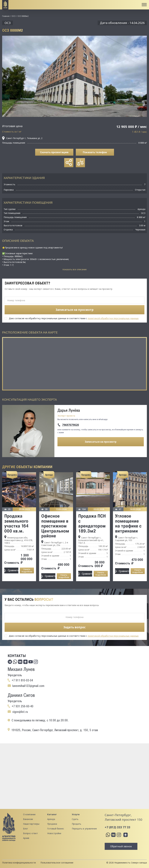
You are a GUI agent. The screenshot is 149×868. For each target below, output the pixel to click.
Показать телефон (95, 152)
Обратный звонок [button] (121, 846)
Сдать (75, 819)
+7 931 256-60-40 (22, 706)
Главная (6, 16)
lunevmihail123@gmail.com (28, 686)
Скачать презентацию (54, 152)
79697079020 (70, 425)
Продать (76, 824)
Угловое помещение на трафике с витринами (128, 523)
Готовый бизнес (56, 829)
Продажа (52, 824)
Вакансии (28, 819)
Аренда (51, 819)
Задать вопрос (74, 627)
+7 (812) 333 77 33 (117, 827)
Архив (26, 838)
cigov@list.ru (20, 712)
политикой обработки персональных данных (113, 318)
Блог (26, 829)
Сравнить (13, 570)
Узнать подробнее (27, 570)
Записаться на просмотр (101, 442)
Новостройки (54, 833)
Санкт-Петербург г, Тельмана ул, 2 (22, 138)
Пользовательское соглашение (57, 863)
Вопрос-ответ (30, 833)
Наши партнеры (31, 824)
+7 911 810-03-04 (22, 680)
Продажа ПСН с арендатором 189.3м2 (92, 523)
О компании (29, 814)
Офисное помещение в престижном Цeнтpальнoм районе (55, 526)
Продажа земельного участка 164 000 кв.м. (16, 523)
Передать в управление (84, 829)
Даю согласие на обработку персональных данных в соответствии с (74, 318)
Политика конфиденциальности (19, 863)
